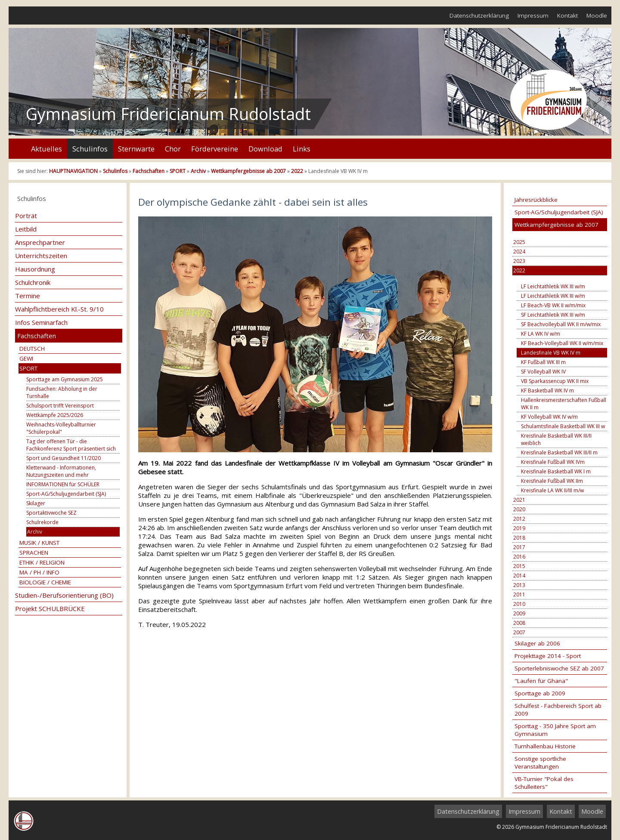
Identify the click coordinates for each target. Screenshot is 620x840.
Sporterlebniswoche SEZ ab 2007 (559, 668)
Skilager (36, 503)
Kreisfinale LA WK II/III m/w (552, 490)
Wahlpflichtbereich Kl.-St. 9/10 (59, 309)
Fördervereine (215, 149)
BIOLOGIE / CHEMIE (45, 582)
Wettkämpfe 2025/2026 (55, 415)
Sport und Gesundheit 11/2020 (64, 458)
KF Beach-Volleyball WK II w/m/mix (562, 343)
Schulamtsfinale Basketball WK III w (563, 426)
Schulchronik (33, 282)
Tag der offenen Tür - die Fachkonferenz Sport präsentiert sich (71, 445)
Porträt (26, 216)
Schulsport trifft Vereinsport (60, 406)
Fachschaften (149, 171)
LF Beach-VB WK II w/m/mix (553, 305)
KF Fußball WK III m (543, 362)
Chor (173, 149)
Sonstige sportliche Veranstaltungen (540, 763)
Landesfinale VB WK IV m (551, 353)
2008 (519, 623)
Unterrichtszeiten (41, 256)
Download (265, 149)
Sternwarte (136, 149)
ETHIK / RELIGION (42, 562)
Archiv (198, 171)
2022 (297, 171)
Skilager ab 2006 (537, 643)
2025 (519, 242)
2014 (519, 576)
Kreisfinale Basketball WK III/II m (559, 452)
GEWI (26, 358)
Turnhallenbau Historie (545, 746)
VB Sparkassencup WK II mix (555, 381)
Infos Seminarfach (41, 322)
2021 (519, 500)
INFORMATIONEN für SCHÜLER (63, 484)
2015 (519, 566)
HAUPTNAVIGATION (73, 171)
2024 (519, 252)
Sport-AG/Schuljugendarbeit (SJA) (66, 494)
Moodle (597, 15)
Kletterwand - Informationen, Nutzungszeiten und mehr (61, 471)
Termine (28, 296)
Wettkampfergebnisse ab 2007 (248, 171)
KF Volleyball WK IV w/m (549, 417)
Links (302, 149)
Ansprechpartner (40, 242)
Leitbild (26, 229)
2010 (519, 604)
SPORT (178, 171)
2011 (519, 594)
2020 (519, 509)
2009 (519, 613)
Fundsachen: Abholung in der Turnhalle (62, 392)
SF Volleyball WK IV (543, 372)
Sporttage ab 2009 (540, 693)
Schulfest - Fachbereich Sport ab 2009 (558, 710)
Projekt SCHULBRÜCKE (50, 608)
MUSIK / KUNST (39, 543)
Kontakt (567, 15)
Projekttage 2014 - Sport (548, 656)
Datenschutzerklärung (479, 15)
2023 (519, 261)
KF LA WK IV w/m (541, 334)
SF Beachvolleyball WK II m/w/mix (561, 324)
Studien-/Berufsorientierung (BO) (64, 595)
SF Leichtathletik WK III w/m (553, 315)
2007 (519, 632)
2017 (519, 547)
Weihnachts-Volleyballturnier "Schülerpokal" (61, 428)
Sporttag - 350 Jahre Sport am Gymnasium (555, 730)
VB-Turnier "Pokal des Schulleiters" (544, 783)
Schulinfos (90, 149)
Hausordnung (35, 269)
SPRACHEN (34, 553)
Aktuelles (46, 149)
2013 (519, 585)
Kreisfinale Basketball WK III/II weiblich (556, 439)
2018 (519, 538)
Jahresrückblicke (536, 200)
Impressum (533, 15)
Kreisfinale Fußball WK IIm (552, 481)
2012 (519, 519)
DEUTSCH (32, 349)
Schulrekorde (42, 522)
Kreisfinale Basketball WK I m (556, 471)
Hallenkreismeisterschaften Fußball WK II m (564, 404)
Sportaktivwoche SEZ (51, 513)
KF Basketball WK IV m (547, 391)
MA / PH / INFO (39, 572)
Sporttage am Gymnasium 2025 (65, 379)
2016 (519, 557)
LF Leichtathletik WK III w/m (553, 286)
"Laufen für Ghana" (541, 681)
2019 (519, 528)
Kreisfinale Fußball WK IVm (553, 462)
